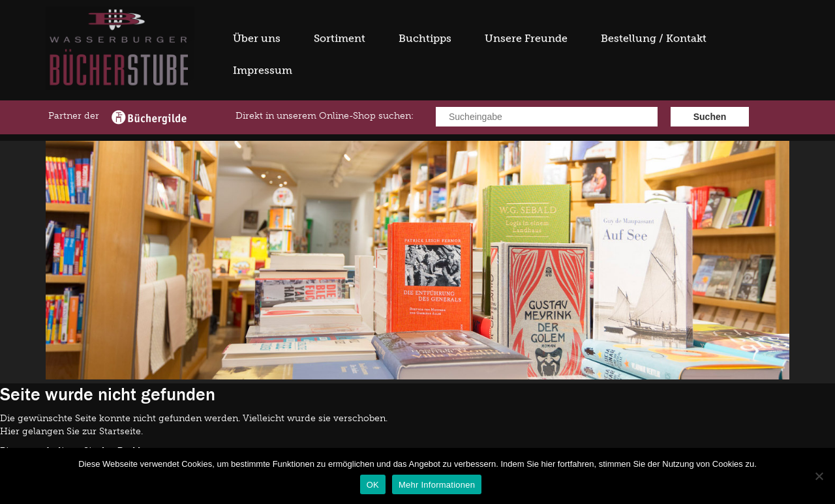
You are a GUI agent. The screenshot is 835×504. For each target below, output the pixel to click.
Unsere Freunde (526, 38)
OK (373, 485)
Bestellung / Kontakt (654, 38)
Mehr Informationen (437, 485)
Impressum (263, 70)
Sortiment (340, 38)
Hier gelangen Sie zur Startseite (70, 431)
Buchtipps (425, 38)
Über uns (257, 38)
